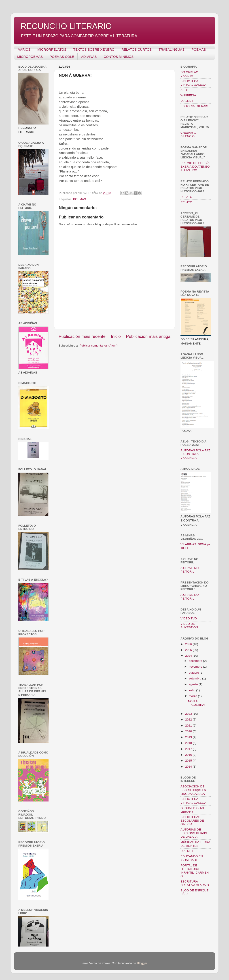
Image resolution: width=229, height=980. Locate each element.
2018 (189, 743)
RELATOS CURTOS (137, 49)
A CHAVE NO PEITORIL (190, 570)
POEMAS (199, 49)
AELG (184, 90)
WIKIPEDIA (188, 95)
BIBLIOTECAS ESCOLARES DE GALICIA (192, 821)
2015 (189, 761)
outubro (194, 673)
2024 (189, 656)
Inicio (116, 336)
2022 (189, 719)
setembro (195, 678)
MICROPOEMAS (30, 57)
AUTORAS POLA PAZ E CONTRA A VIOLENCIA (195, 454)
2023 (189, 714)
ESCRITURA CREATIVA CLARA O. (195, 883)
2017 (189, 749)
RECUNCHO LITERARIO (66, 26)
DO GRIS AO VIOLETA (189, 74)
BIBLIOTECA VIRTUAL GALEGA (193, 83)
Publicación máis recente (82, 336)
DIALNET (187, 101)
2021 (189, 726)
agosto (194, 684)
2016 (189, 755)
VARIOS (24, 49)
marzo (193, 696)
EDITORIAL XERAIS (194, 106)
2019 (189, 737)
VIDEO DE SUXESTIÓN (189, 626)
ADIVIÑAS (89, 57)
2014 (189, 767)
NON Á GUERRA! (197, 703)
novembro (196, 667)
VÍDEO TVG (189, 618)
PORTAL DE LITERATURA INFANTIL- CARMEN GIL (195, 871)
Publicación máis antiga (148, 336)
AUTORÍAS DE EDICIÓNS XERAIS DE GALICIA (194, 833)
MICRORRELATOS (52, 49)
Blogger (142, 963)
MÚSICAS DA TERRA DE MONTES (195, 844)
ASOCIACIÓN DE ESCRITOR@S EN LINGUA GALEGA (193, 790)
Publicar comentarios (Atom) (98, 346)
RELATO (186, 197)
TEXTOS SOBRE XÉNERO (94, 49)
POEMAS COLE (62, 57)
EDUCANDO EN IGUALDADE (192, 858)
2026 (189, 644)
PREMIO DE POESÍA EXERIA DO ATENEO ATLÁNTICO (195, 167)
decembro (196, 661)
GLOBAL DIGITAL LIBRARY (193, 810)
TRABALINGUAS (172, 49)
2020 (189, 731)
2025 (189, 650)
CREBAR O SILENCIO (188, 134)
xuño (192, 690)
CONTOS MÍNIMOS (119, 57)
